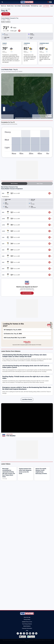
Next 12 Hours (14, 184)
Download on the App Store (23, 637)
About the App (27, 617)
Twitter (21, 633)
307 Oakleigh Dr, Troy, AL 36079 (13, 330)
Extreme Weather (26, 6)
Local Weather (46, 6)
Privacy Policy (27, 619)
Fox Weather (27, 2)
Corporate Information (27, 628)
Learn (40, 6)
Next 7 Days (40, 184)
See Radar (6, 14)
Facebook (18, 633)
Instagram (24, 633)
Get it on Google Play (31, 637)
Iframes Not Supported (27, 96)
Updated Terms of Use (27, 622)
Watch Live (3, 6)
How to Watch (18, 6)
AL (4, 9)
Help (27, 631)
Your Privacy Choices (27, 624)
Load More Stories (27, 400)
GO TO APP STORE (27, 293)
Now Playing (9, 434)
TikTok (33, 633)
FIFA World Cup (35, 6)
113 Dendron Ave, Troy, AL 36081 (13, 334)
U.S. (2, 9)
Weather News (10, 6)
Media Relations (27, 626)
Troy (6, 9)
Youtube (27, 633)
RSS (36, 633)
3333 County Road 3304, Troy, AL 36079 (15, 338)
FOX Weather (11, 436)
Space (52, 6)
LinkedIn (30, 633)
